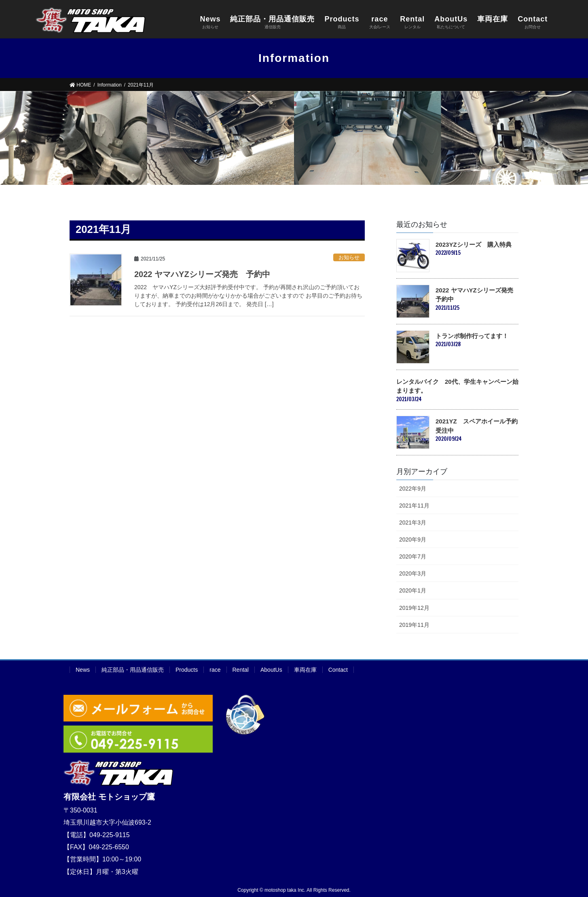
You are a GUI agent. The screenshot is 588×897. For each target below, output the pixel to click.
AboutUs (271, 670)
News (83, 670)
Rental (241, 670)
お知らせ (349, 257)
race (215, 670)
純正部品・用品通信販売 (133, 670)
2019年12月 (414, 608)
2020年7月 (413, 556)
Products (187, 670)
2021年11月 (414, 506)
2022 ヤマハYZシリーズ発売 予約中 (202, 274)
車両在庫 (305, 670)
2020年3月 (413, 573)
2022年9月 (413, 489)
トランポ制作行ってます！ (472, 336)
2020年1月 (413, 590)
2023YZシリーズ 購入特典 (474, 244)
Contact (338, 670)
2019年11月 (414, 625)
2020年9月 (413, 539)
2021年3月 (413, 523)
